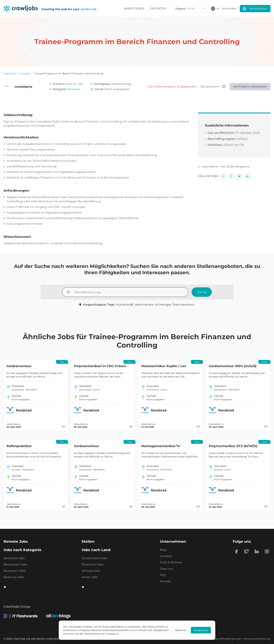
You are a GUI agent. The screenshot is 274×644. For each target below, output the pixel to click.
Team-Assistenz (183, 305)
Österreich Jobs (93, 564)
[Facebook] (236, 551)
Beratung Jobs (14, 577)
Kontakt (166, 581)
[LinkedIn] (257, 551)
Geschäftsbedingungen (227, 639)
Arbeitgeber (134, 8)
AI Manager (163, 305)
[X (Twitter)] (247, 551)
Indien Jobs (90, 577)
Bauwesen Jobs (15, 571)
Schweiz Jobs (91, 571)
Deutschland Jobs (94, 558)
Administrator (145, 305)
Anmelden (230, 8)
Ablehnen (181, 630)
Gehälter (166, 556)
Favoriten (158, 8)
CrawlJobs (10, 73)
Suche (202, 292)
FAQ (163, 575)
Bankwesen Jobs (15, 564)
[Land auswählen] (215, 9)
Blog (163, 550)
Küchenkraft (125, 305)
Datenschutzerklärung (257, 639)
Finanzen (25, 73)
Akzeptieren (201, 630)
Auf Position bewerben (250, 86)
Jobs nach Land (96, 550)
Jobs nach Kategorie (22, 550)
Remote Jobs (16, 541)
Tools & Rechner (171, 562)
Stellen (88, 541)
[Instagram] (267, 551)
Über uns (166, 569)
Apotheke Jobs (14, 558)
